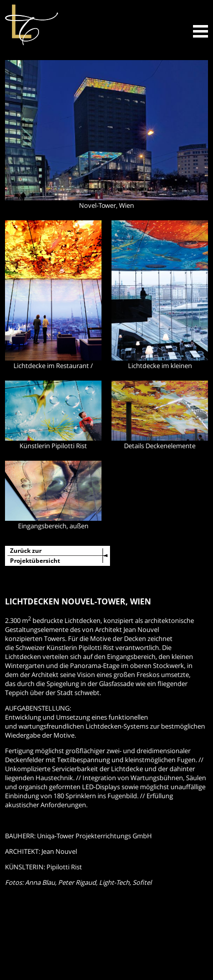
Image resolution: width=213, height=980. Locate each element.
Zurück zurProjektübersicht (35, 556)
